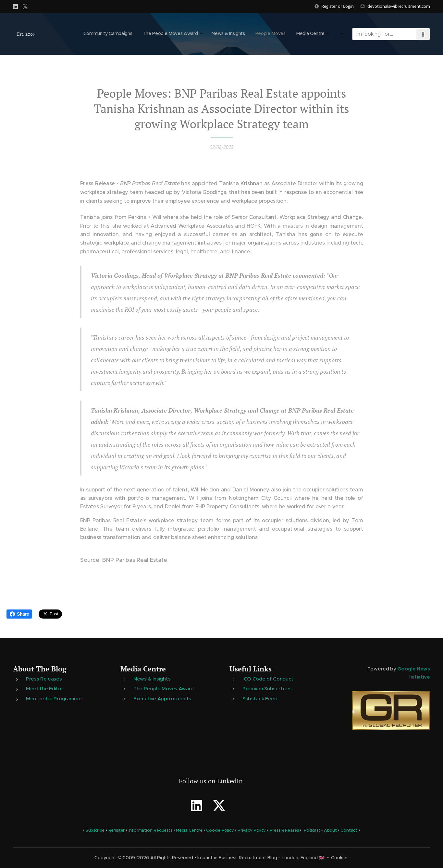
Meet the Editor (44, 688)
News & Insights (152, 679)
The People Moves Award (164, 688)
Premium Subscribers (267, 688)
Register (329, 6)
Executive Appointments (162, 699)
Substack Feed (260, 699)
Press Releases (44, 679)
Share (19, 614)
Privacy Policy (252, 830)
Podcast (312, 830)
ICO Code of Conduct (268, 679)
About (330, 830)
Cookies (340, 858)
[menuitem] (271, 34)
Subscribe (95, 830)
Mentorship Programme (54, 699)
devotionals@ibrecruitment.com (399, 6)
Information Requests (150, 830)
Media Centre (143, 669)
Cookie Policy (220, 830)
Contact (349, 830)
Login (348, 6)
